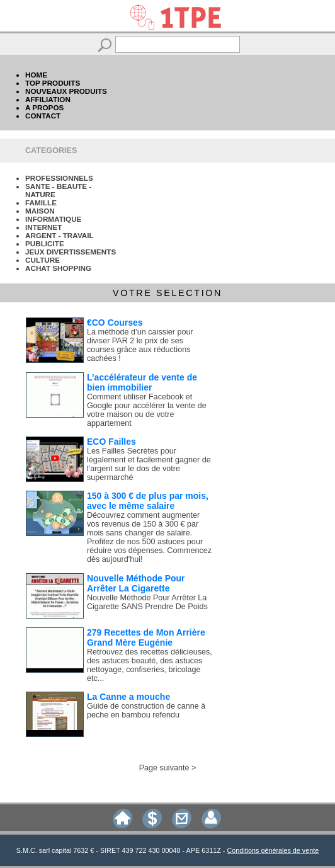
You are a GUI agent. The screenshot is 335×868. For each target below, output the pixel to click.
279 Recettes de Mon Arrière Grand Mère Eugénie (146, 637)
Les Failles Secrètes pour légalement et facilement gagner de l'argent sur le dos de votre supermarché (149, 464)
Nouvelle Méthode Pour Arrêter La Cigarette (136, 583)
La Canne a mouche (128, 697)
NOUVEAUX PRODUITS (66, 91)
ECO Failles (111, 442)
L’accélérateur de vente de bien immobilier (142, 382)
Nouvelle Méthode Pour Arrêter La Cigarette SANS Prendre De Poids (147, 602)
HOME (36, 75)
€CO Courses (115, 323)
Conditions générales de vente (273, 850)
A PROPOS (44, 107)
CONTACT (43, 116)
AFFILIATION (48, 99)
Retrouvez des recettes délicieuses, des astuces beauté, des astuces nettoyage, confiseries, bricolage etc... (150, 665)
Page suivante (164, 768)
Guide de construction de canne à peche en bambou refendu (146, 711)
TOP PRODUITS (53, 83)
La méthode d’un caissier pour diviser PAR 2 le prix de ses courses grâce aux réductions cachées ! (140, 345)
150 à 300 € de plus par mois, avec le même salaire (148, 501)
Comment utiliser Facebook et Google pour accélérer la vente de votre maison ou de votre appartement (147, 410)
